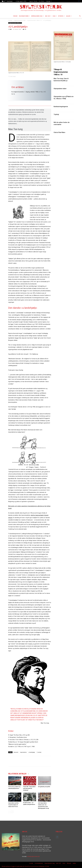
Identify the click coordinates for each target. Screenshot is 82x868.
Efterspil (61, 16)
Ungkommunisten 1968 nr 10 (34, 20)
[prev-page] (9, 812)
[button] (80, 16)
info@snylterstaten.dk (33, 856)
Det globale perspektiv (44, 787)
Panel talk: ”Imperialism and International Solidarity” (29, 788)
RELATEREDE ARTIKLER (17, 774)
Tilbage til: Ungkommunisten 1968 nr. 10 (61, 72)
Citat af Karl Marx (59, 132)
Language (49, 1)
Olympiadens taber (60, 89)
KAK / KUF (48, 16)
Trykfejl (56, 114)
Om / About (41, 1)
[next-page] (12, 812)
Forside (15, 16)
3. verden (39, 752)
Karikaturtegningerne (61, 106)
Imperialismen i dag (37, 16)
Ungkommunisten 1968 (20, 20)
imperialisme (23, 752)
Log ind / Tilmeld (33, 1)
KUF (11, 29)
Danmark (16, 752)
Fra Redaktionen (24, 16)
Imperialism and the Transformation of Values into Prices (13, 805)
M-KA (55, 16)
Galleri (69, 16)
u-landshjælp (32, 752)
